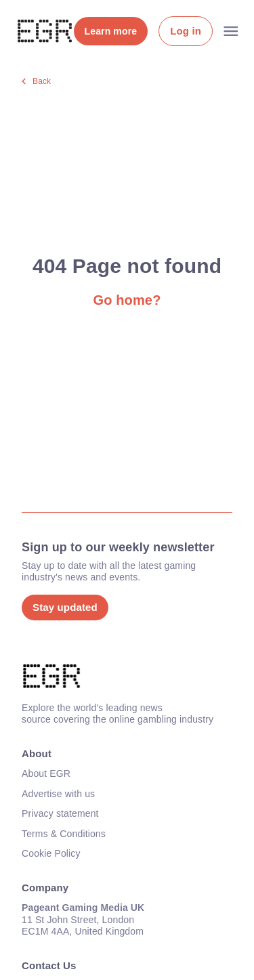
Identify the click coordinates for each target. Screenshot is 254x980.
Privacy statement (60, 813)
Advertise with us (58, 794)
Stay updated (65, 607)
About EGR (46, 773)
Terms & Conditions (64, 834)
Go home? (127, 300)
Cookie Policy (51, 853)
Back (42, 81)
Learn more (111, 31)
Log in (186, 31)
